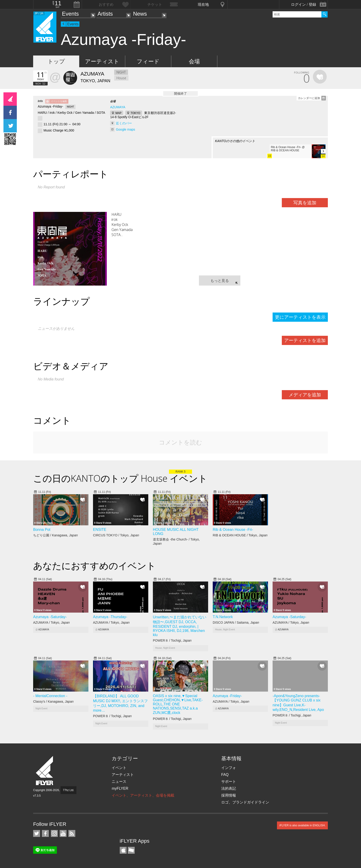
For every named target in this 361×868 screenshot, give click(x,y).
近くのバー (124, 123)
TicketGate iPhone (131, 850)
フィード (148, 61)
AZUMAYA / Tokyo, (51, 623)
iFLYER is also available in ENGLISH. (302, 825)
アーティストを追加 (305, 340)
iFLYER (45, 771)
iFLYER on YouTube (63, 833)
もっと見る (220, 281)
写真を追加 (305, 203)
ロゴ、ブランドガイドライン (245, 802)
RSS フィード (72, 833)
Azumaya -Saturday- (50, 617)
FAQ (225, 775)
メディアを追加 (305, 395)
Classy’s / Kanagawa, (53, 701)
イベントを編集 (59, 101)
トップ (56, 61)
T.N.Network (223, 617)
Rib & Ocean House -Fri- (233, 530)
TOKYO (135, 113)
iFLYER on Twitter (37, 833)
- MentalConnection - (50, 696)
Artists (105, 14)
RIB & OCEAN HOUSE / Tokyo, (240, 535)
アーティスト (102, 61)
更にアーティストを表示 (300, 317)
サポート (229, 782)
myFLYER (120, 788)
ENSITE (100, 530)
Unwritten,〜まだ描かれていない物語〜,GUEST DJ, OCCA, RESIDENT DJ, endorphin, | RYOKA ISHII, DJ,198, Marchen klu (180, 626)
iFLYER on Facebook (45, 833)
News (140, 14)
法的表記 (229, 788)
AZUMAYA (118, 107)
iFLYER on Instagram (54, 833)
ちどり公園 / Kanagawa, (55, 535)
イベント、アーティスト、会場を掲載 (143, 795)
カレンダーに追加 (309, 98)
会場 (194, 61)
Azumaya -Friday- (227, 696)
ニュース (119, 782)
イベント (119, 768)
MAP (118, 113)
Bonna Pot (42, 530)
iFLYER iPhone (123, 850)
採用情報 (229, 795)
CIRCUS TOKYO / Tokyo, (116, 535)
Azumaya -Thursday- (110, 617)
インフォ (229, 768)
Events (70, 14)
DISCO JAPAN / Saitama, (236, 623)
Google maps (125, 129)
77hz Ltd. (68, 790)
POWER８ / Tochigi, (172, 640)
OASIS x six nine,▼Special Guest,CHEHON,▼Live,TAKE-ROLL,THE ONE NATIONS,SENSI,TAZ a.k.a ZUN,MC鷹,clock (178, 704)
